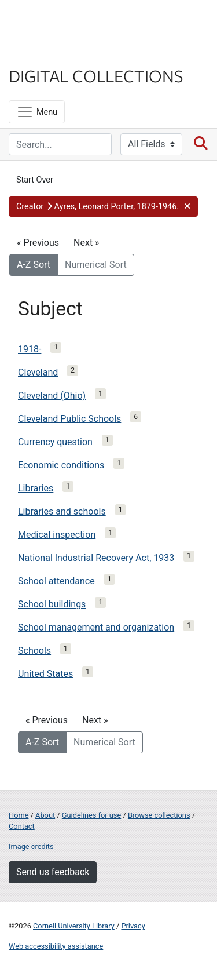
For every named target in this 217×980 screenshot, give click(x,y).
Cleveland (38, 372)
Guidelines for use (91, 815)
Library (43, 53)
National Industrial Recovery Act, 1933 (96, 558)
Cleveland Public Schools (69, 419)
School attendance (56, 581)
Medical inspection (57, 535)
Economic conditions (61, 465)
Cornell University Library (74, 926)
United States (45, 674)
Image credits (31, 846)
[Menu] (37, 112)
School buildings (52, 604)
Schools (34, 651)
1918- (30, 349)
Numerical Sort (96, 265)
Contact (22, 826)
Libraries (36, 488)
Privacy (133, 926)
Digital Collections (96, 75)
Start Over (35, 180)
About (45, 815)
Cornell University (67, 22)
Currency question (55, 442)
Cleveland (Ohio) (52, 396)
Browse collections (159, 815)
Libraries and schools (62, 511)
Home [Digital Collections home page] (19, 815)
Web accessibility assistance (56, 946)
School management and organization (96, 627)
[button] (103, 207)
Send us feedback (53, 872)
